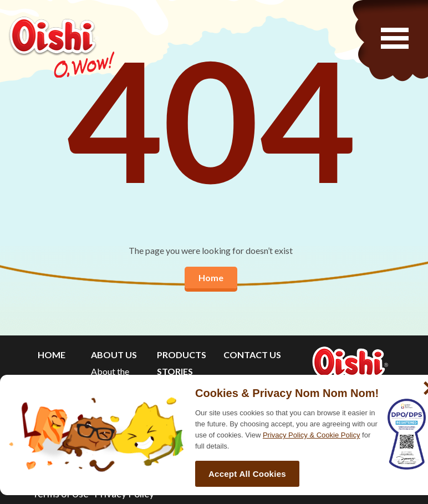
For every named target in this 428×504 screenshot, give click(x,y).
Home (211, 278)
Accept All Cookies (247, 474)
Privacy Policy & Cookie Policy (312, 435)
